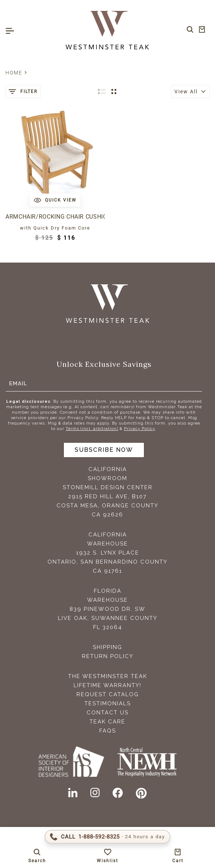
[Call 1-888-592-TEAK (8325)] (107, 837)
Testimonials (108, 703)
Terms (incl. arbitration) (92, 429)
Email (18, 384)
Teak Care (107, 722)
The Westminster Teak (108, 676)
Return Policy (108, 656)
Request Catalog (108, 694)
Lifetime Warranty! (107, 685)
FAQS (108, 731)
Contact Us (108, 713)
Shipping (107, 647)
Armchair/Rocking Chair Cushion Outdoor (55, 217)
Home (14, 73)
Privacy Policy (140, 429)
